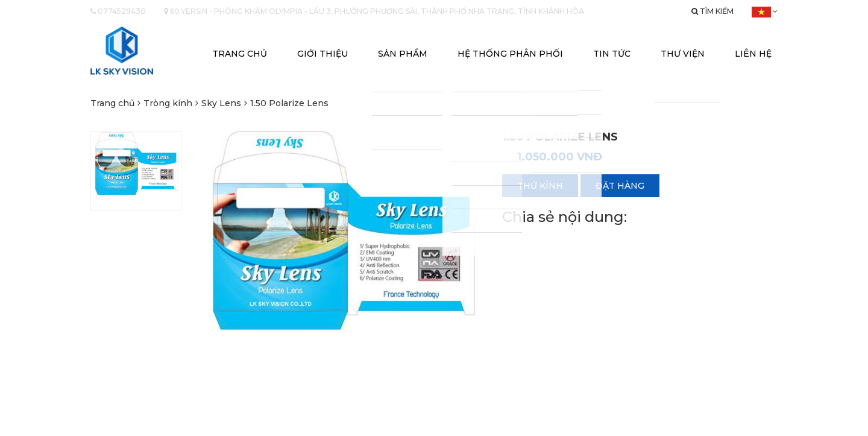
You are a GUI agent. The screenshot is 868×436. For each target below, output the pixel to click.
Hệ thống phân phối (510, 54)
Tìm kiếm (712, 11)
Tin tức (612, 54)
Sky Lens (221, 103)
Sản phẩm (403, 54)
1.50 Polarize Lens (289, 103)
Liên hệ (753, 54)
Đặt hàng (620, 186)
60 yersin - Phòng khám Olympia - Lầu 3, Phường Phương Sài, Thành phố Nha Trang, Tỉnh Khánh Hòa (374, 11)
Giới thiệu (322, 54)
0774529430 (118, 11)
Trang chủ (240, 54)
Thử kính (540, 186)
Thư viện (683, 54)
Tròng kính (168, 103)
